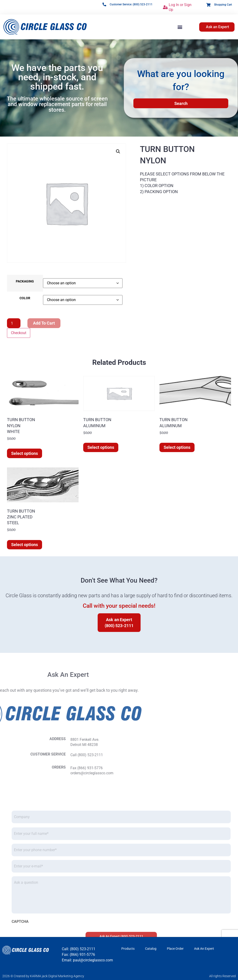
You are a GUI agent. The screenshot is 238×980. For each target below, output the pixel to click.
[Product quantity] (14, 323)
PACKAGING (25, 282)
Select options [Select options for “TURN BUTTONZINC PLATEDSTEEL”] (25, 545)
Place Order (175, 949)
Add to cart (44, 323)
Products (128, 949)
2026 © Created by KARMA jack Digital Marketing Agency (43, 976)
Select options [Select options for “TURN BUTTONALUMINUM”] (101, 447)
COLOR (25, 298)
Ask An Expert (204, 949)
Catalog (151, 949)
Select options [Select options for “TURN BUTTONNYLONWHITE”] (25, 453)
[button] (180, 27)
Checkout (19, 333)
